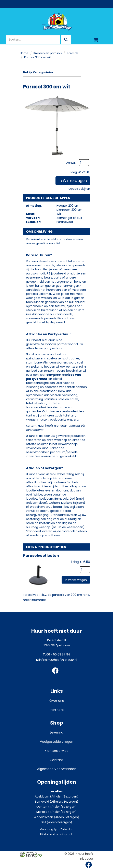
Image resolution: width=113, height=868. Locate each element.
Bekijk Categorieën (52, 72)
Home (24, 53)
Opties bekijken (79, 189)
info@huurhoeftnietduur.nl (57, 660)
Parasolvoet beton (41, 556)
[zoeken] (66, 40)
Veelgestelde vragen (57, 742)
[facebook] (57, 674)
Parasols (73, 53)
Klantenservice (57, 751)
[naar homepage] (57, 22)
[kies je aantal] (85, 570)
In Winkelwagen (73, 181)
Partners (57, 710)
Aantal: (71, 163)
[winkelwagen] (96, 40)
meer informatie (35, 600)
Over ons (57, 701)
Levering (57, 732)
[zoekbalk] (33, 40)
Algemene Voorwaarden (57, 769)
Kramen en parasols (48, 53)
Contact (57, 760)
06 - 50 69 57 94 (57, 654)
